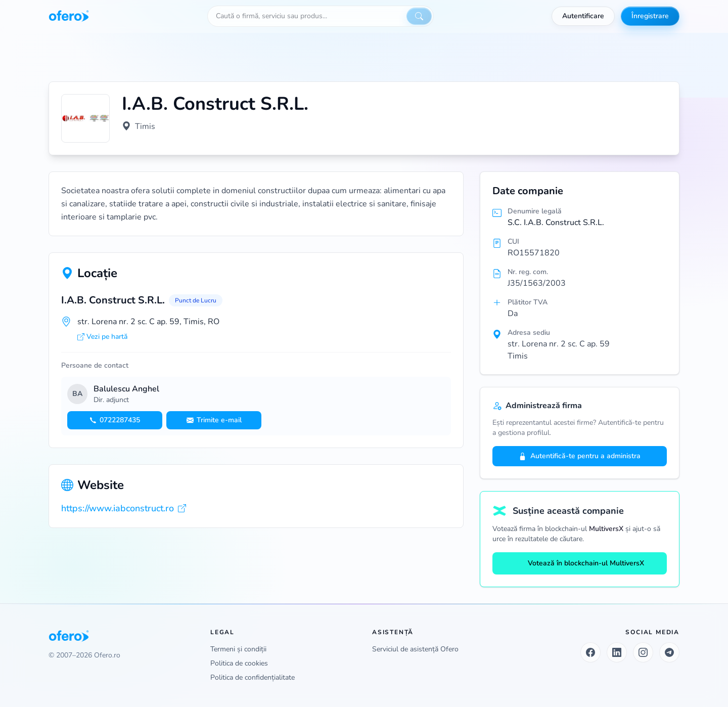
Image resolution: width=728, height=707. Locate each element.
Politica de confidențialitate (253, 677)
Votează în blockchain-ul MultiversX (580, 563)
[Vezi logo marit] (85, 118)
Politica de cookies (239, 663)
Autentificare (583, 16)
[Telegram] (669, 652)
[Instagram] (643, 652)
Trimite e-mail (214, 420)
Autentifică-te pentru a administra (580, 456)
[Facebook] (590, 652)
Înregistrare (650, 16)
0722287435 (115, 420)
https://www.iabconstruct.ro (124, 508)
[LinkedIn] (617, 652)
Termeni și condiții (238, 649)
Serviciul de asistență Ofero (415, 649)
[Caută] (419, 16)
